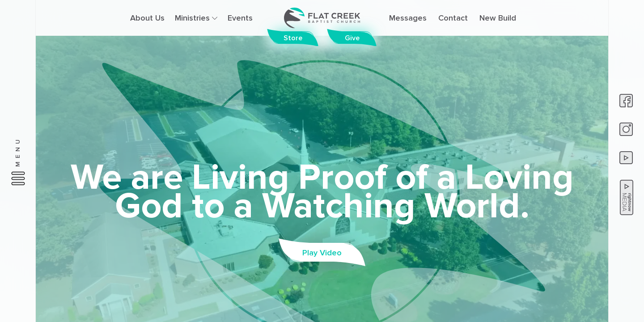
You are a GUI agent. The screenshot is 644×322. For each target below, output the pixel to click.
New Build (498, 18)
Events (240, 18)
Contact (453, 18)
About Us (147, 18)
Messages (408, 18)
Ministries (196, 18)
